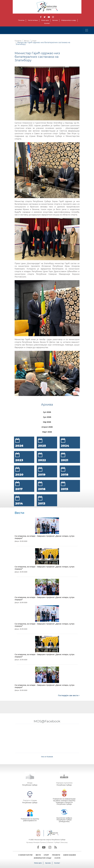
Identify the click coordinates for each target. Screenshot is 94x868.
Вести (26, 41)
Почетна (21, 20)
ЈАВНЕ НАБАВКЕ (69, 855)
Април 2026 (47, 427)
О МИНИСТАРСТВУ (26, 855)
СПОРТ (46, 855)
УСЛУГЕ (57, 858)
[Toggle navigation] (87, 30)
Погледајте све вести (69, 695)
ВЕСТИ (38, 855)
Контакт (47, 23)
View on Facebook (47, 757)
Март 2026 (47, 432)
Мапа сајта (45, 20)
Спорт (34, 41)
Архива (55, 20)
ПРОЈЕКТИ (56, 855)
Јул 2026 (47, 412)
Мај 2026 (47, 422)
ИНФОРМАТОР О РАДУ (43, 858)
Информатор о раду (69, 20)
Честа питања (33, 20)
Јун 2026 (47, 417)
